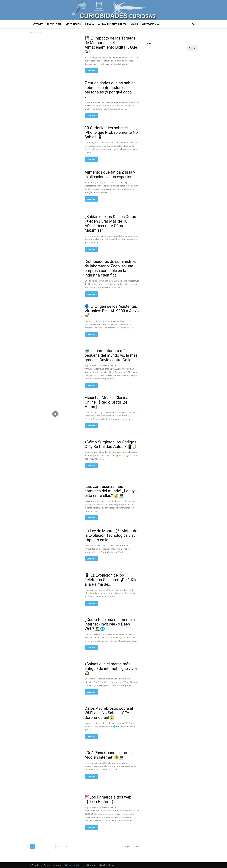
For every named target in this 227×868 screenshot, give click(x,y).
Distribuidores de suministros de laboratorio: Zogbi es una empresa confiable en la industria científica (110, 268)
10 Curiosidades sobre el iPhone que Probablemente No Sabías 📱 (111, 132)
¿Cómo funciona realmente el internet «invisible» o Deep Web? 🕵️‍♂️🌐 (110, 624)
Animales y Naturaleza (112, 24)
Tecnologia (54, 24)
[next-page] (66, 847)
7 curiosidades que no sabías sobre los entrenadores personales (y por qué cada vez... (110, 90)
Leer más (91, 71)
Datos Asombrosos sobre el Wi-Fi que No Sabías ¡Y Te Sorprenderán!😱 (109, 713)
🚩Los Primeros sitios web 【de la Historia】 (108, 799)
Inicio (32, 33)
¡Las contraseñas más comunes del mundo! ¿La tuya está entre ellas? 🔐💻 (111, 491)
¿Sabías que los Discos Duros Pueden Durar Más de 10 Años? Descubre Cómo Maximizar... (110, 224)
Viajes (134, 24)
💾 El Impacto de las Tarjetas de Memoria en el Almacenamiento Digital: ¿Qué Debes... (111, 45)
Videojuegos (73, 24)
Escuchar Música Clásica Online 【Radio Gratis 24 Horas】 (107, 402)
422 (59, 847)
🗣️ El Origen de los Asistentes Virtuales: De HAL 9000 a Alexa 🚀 (112, 311)
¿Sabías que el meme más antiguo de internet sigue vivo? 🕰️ (111, 669)
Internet (37, 24)
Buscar (150, 44)
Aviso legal (57, 865)
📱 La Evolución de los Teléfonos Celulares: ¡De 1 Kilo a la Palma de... (111, 580)
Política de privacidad (73, 865)
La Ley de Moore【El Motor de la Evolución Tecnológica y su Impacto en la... (111, 535)
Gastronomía (150, 24)
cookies (87, 865)
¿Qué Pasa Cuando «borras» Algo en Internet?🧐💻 (109, 755)
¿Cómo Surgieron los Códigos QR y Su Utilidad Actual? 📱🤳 (111, 444)
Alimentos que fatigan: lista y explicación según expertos (110, 175)
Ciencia (89, 24)
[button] (194, 24)
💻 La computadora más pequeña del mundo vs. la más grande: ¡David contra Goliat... (111, 355)
